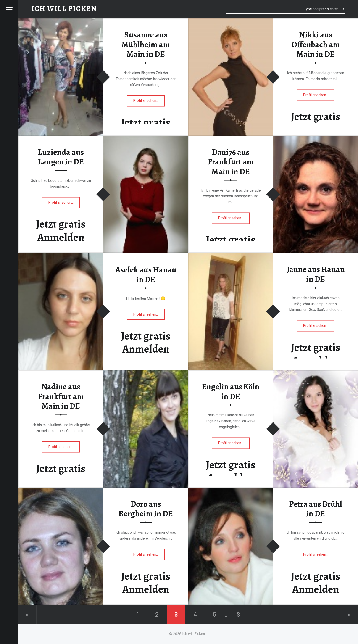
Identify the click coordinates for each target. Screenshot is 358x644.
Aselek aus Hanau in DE (146, 275)
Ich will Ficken (193, 634)
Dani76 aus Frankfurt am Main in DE (231, 162)
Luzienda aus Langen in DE (61, 157)
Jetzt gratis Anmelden (316, 123)
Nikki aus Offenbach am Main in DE (316, 44)
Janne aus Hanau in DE (316, 274)
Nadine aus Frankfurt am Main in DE (61, 396)
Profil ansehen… (149, 102)
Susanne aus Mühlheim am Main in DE (146, 44)
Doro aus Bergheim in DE (146, 509)
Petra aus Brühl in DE (316, 509)
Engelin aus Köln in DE (231, 392)
